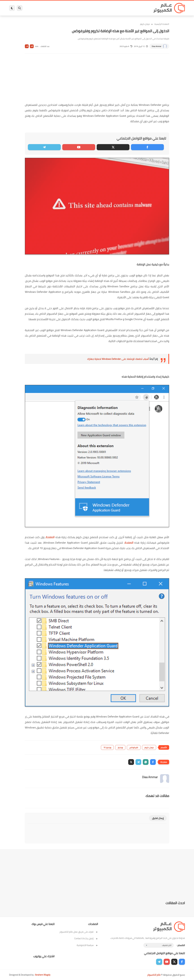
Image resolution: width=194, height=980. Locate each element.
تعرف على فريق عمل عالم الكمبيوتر (79, 932)
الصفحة (50, 537)
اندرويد (64, 8)
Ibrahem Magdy (43, 975)
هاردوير (33, 8)
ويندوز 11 (117, 8)
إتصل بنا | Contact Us (86, 938)
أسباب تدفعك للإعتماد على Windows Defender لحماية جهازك (118, 359)
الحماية (94, 8)
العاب (74, 8)
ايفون (54, 8)
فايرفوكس (134, 747)
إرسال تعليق (158, 818)
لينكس (83, 8)
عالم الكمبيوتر (154, 975)
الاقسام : (181, 945)
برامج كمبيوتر (141, 8)
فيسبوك (105, 8)
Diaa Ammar (156, 46)
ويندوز (128, 8)
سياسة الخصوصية (87, 945)
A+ (32, 46)
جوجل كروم (145, 24)
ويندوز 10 (107, 747)
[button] (153, 762)
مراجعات (44, 8)
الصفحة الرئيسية (162, 24)
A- (27, 46)
